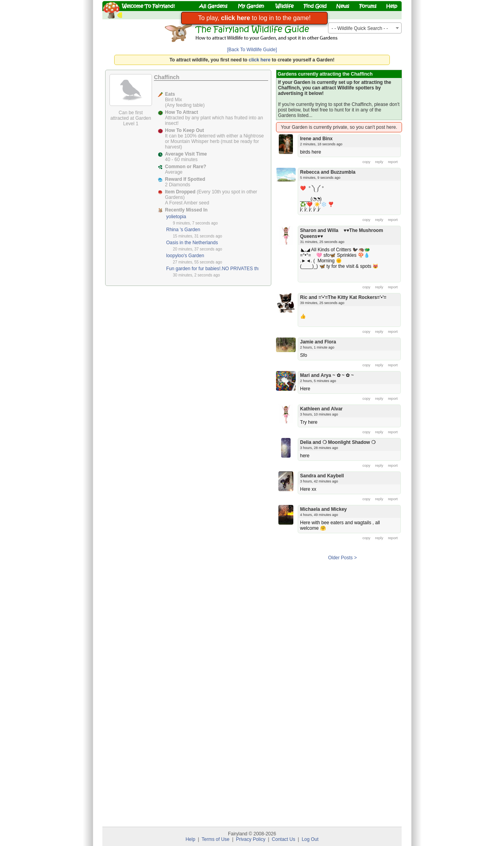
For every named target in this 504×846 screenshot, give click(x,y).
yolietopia (176, 217)
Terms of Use (216, 839)
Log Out (310, 839)
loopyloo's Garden (185, 256)
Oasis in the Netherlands (192, 243)
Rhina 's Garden (183, 230)
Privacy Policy (251, 839)
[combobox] (365, 28)
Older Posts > (342, 558)
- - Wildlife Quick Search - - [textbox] (360, 28)
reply (379, 162)
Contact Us (283, 839)
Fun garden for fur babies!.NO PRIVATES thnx (215, 269)
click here (260, 60)
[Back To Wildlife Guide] (252, 50)
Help (190, 839)
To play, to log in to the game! (254, 18)
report (393, 162)
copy (367, 162)
